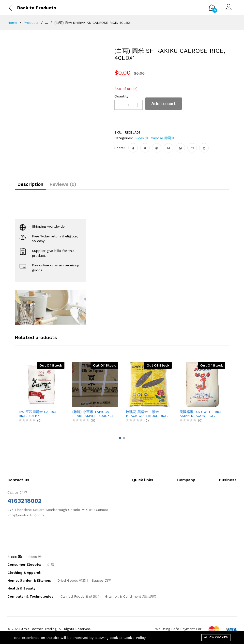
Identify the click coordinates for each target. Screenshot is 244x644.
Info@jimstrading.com (26, 518)
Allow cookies (216, 637)
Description (33, 186)
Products (31, 23)
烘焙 (51, 567)
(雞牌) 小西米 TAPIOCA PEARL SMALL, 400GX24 (93, 416)
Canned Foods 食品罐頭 (80, 599)
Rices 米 (142, 138)
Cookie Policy (135, 638)
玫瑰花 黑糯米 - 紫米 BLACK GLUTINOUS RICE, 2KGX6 (147, 416)
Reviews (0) (73, 186)
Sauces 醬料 (102, 583)
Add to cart (165, 103)
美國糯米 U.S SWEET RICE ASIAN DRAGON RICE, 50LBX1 (201, 416)
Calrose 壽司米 (163, 138)
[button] (120, 440)
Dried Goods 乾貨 (72, 583)
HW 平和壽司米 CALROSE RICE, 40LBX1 (39, 416)
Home (12, 23)
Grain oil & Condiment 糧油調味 (131, 599)
